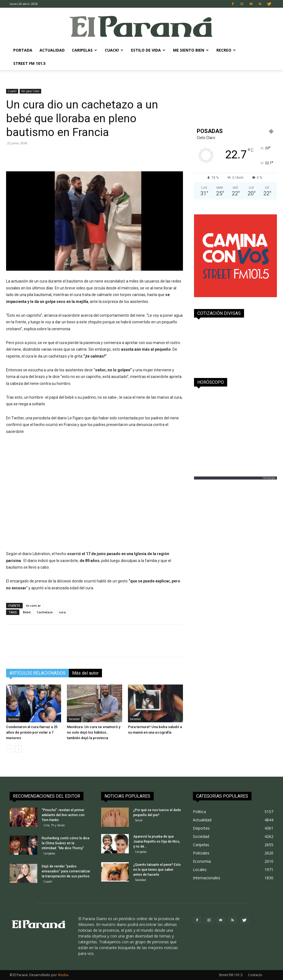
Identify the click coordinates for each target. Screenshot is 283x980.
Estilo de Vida (148, 50)
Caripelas (84, 50)
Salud (139, 820)
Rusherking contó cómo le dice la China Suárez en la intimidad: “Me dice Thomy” (66, 843)
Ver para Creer (30, 91)
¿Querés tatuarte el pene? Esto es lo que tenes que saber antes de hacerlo (157, 870)
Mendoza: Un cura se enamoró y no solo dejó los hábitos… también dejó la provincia (94, 732)
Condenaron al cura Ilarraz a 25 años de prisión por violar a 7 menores (32, 732)
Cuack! (114, 50)
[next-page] (18, 749)
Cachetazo (45, 612)
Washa (63, 975)
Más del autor (85, 673)
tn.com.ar (34, 605)
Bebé (27, 612)
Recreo (226, 50)
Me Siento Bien (191, 50)
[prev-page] (10, 749)
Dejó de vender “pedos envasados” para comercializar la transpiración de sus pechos (66, 871)
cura (62, 612)
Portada (23, 50)
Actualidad (52, 50)
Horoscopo (269, 478)
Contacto (255, 975)
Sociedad (13, 719)
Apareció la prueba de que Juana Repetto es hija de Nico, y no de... (157, 841)
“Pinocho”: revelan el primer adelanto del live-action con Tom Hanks (63, 815)
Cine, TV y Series (54, 825)
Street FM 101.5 (29, 63)
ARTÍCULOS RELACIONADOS (37, 673)
